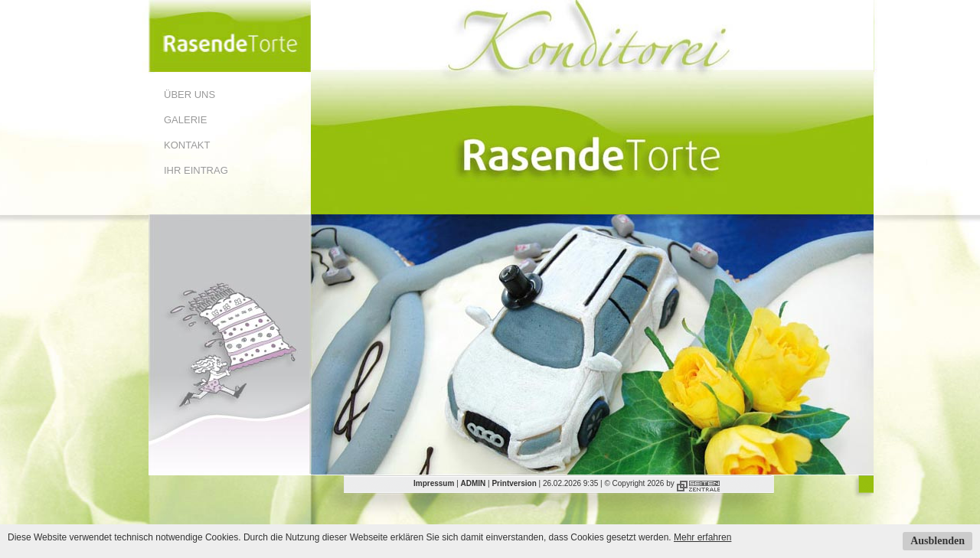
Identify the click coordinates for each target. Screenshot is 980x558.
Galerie (185, 120)
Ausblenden (938, 541)
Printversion (514, 483)
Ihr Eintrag (196, 170)
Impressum (434, 483)
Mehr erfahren (702, 537)
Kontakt (187, 145)
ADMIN (474, 483)
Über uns (189, 95)
